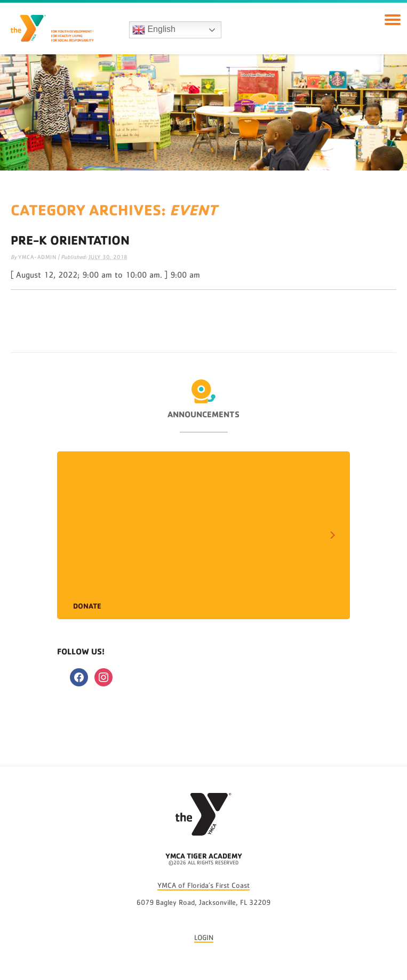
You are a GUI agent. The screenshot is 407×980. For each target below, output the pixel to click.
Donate (87, 606)
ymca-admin (37, 257)
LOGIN (204, 938)
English (154, 30)
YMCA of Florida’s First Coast (204, 886)
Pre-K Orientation (70, 240)
